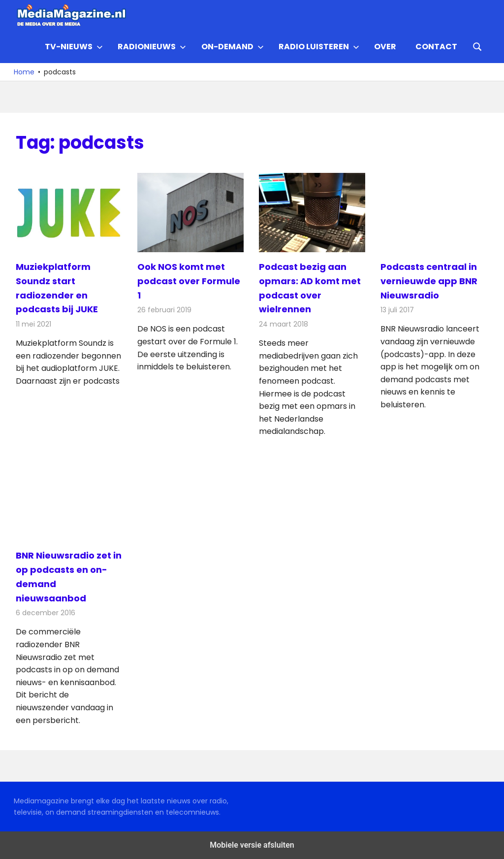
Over (385, 47)
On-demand (233, 47)
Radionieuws (152, 47)
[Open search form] (477, 46)
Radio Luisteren (319, 47)
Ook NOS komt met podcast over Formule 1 (189, 281)
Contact (436, 47)
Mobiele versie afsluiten (252, 845)
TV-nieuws (74, 47)
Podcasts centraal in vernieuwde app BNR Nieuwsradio (429, 281)
